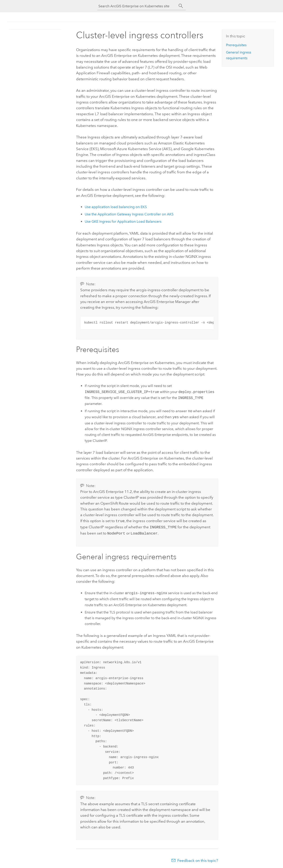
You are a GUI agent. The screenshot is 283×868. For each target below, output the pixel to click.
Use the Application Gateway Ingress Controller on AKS (129, 214)
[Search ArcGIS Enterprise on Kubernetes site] (137, 6)
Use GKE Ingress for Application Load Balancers (123, 221)
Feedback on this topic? (198, 859)
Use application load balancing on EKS (116, 207)
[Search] (181, 6)
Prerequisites (236, 45)
